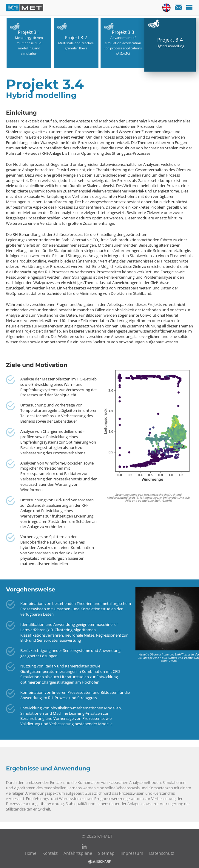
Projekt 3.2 (76, 38)
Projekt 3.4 (170, 40)
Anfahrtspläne (78, 853)
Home (31, 853)
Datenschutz (162, 853)
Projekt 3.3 (123, 32)
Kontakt (50, 853)
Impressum (132, 853)
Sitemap (106, 853)
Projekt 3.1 (29, 32)
